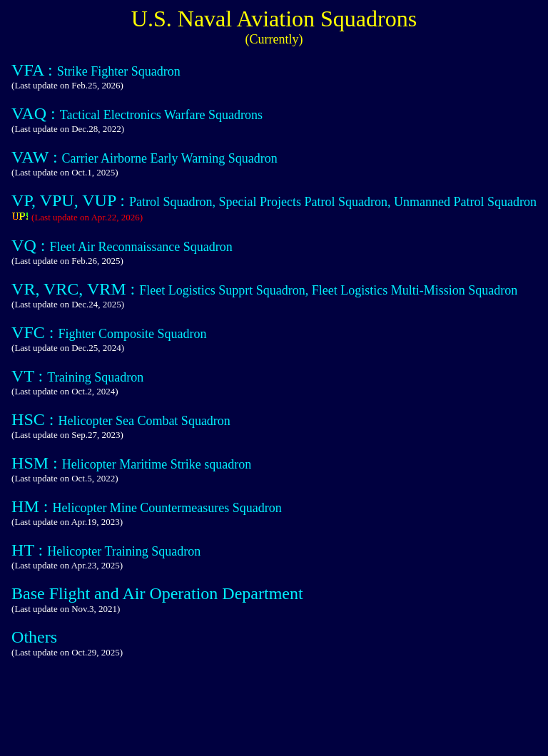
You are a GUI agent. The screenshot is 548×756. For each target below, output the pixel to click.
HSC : (35, 419)
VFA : (34, 70)
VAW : (37, 157)
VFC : (35, 332)
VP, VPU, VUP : (70, 200)
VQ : (30, 245)
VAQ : (36, 113)
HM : (32, 506)
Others (34, 637)
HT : (29, 550)
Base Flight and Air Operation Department (157, 593)
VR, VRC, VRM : (75, 289)
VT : (29, 376)
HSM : (37, 463)
